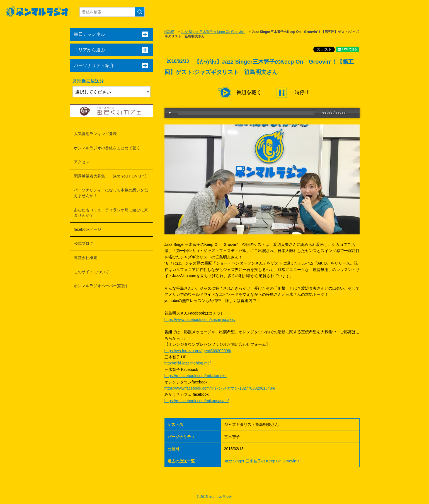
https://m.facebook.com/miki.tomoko (196, 376)
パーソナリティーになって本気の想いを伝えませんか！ (111, 193)
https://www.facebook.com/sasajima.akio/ (200, 320)
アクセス (82, 162)
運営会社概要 (86, 258)
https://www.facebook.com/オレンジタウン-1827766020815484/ (220, 388)
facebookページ (88, 229)
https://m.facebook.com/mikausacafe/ (197, 401)
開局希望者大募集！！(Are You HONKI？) (110, 176)
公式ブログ (84, 243)
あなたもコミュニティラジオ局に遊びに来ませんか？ (111, 213)
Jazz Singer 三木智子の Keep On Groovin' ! (213, 32)
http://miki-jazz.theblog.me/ (188, 363)
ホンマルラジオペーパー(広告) (100, 286)
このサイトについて (91, 272)
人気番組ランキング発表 (95, 134)
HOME (169, 32)
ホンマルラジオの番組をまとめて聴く (107, 148)
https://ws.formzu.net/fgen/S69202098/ (198, 351)
